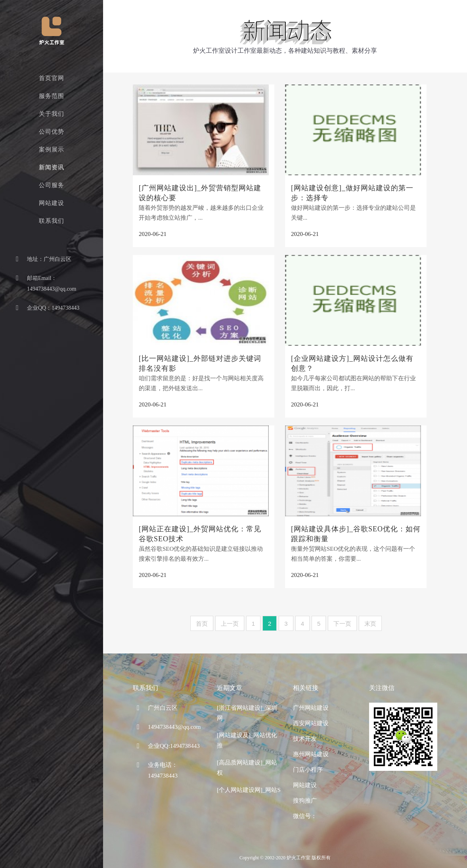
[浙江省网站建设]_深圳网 (247, 713)
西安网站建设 (311, 723)
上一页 (230, 624)
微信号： (305, 816)
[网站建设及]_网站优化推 (247, 740)
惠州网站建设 (311, 754)
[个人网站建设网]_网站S (249, 790)
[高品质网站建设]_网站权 (247, 768)
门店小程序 (308, 770)
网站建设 (305, 785)
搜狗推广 (305, 801)
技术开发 (305, 739)
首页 (202, 624)
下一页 (342, 624)
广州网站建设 (311, 708)
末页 (370, 624)
